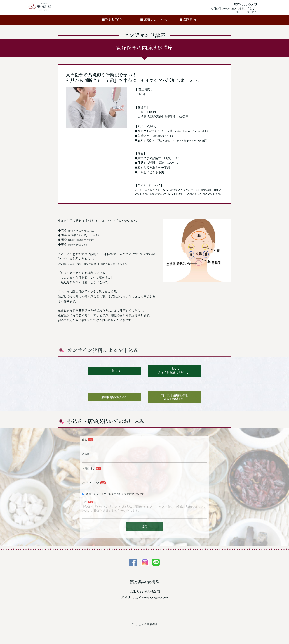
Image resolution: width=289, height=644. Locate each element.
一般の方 (114, 371)
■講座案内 (188, 20)
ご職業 (86, 454)
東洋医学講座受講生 (114, 397)
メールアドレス (91, 483)
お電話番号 (88, 468)
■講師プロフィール (159, 20)
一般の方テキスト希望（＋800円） (175, 371)
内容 (84, 502)
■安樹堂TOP (116, 20)
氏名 (84, 440)
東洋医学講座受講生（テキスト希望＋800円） (175, 397)
